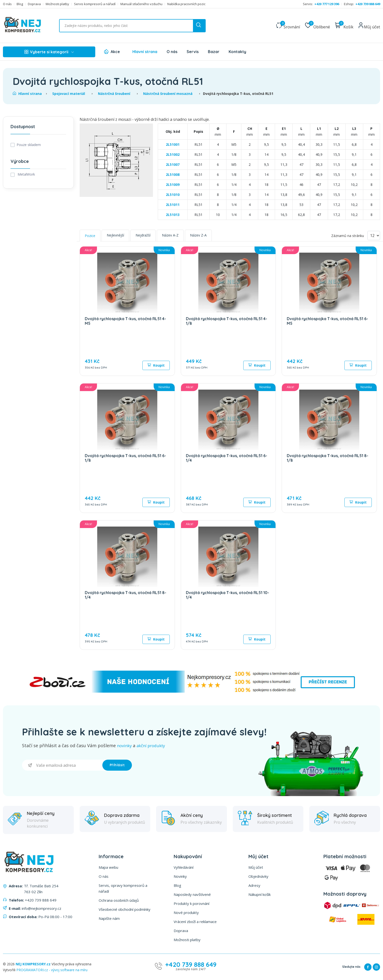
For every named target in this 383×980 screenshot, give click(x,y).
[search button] (199, 26)
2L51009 (173, 185)
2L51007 (173, 164)
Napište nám (109, 918)
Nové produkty (186, 912)
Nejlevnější (115, 235)
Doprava (34, 4)
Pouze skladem (29, 145)
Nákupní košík (260, 894)
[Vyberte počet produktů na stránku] (374, 236)
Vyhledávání (184, 867)
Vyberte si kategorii (49, 52)
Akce (115, 52)
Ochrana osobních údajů (119, 900)
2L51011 (173, 205)
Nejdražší (143, 235)
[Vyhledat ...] (132, 26)
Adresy (254, 885)
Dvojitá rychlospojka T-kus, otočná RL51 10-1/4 (228, 595)
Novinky (180, 876)
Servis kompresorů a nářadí (95, 4)
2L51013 (173, 215)
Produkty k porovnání (191, 903)
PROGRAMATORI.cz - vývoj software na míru (52, 970)
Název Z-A (198, 235)
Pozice (90, 236)
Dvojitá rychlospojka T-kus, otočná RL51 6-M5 (327, 321)
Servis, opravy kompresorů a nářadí (123, 888)
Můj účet (256, 867)
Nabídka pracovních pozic (186, 4)
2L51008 (173, 175)
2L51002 (173, 154)
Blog (20, 4)
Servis (193, 52)
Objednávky (258, 876)
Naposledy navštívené (192, 894)
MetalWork (26, 174)
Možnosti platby (57, 4)
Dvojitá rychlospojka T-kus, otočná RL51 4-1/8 (227, 321)
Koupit (156, 365)
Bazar (214, 52)
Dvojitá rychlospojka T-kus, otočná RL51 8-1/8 (328, 458)
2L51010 (173, 195)
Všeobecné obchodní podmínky (125, 909)
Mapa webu (108, 867)
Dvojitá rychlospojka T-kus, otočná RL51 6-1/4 (227, 458)
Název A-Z (170, 235)
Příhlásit (117, 765)
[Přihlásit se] (62, 765)
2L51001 (173, 144)
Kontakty (237, 52)
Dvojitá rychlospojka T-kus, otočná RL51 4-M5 (125, 321)
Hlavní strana (145, 52)
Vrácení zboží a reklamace (195, 921)
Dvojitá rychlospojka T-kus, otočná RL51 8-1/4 (126, 595)
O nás (7, 4)
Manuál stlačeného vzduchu (141, 4)
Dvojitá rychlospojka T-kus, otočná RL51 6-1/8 (125, 458)
